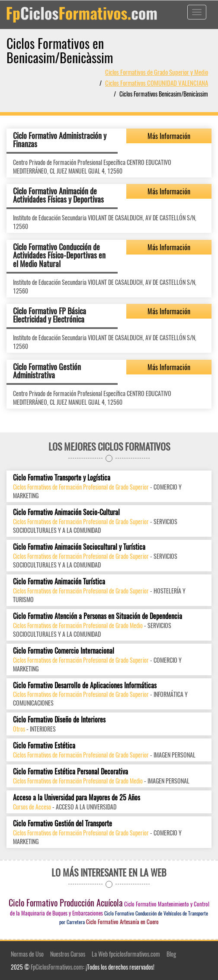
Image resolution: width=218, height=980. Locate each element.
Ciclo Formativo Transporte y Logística (62, 478)
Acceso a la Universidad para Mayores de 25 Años (77, 798)
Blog (171, 954)
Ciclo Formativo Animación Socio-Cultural (66, 512)
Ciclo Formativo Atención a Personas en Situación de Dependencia (98, 616)
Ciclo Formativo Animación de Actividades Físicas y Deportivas (58, 195)
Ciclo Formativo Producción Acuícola (66, 903)
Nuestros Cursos (68, 954)
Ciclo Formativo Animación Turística (59, 582)
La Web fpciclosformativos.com (126, 954)
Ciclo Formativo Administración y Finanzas (60, 140)
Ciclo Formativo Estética (44, 746)
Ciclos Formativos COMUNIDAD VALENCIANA (157, 83)
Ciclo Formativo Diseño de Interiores (59, 720)
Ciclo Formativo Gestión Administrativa (47, 371)
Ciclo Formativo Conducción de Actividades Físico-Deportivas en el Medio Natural (59, 255)
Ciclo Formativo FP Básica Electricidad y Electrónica (50, 315)
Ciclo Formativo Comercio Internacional (64, 651)
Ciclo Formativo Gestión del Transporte (63, 824)
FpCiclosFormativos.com (57, 967)
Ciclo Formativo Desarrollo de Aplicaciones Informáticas (85, 685)
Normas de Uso (27, 954)
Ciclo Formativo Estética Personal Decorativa (71, 772)
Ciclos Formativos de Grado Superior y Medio (157, 72)
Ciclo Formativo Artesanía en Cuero (122, 922)
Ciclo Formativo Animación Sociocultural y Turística (79, 547)
